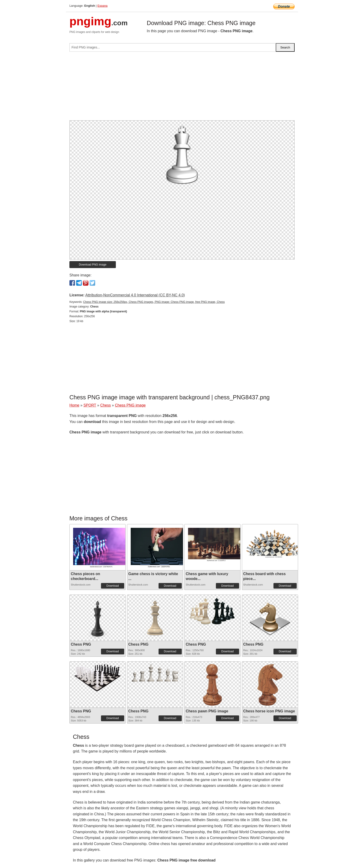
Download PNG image (93, 265)
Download (112, 586)
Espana (102, 6)
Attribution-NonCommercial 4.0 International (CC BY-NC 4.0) (135, 295)
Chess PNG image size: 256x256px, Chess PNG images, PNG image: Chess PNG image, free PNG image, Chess (154, 302)
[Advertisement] (182, 88)
